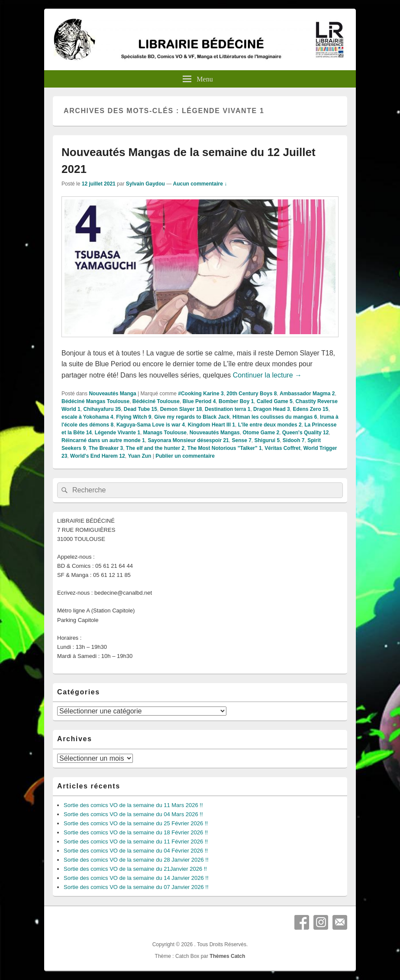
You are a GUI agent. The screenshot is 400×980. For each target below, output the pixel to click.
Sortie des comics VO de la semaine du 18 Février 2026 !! (136, 832)
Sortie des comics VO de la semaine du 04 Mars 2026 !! (133, 814)
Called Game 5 (275, 401)
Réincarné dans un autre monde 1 (103, 440)
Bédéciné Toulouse (156, 401)
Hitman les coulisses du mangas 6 (275, 417)
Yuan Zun (139, 456)
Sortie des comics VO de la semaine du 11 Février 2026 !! (136, 842)
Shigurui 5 (267, 440)
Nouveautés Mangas (215, 433)
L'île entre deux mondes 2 (270, 425)
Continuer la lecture (267, 375)
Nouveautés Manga (112, 394)
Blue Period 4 (199, 401)
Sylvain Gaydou (145, 184)
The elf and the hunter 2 (155, 448)
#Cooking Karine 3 (201, 394)
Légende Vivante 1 (118, 433)
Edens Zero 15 (310, 409)
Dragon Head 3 (272, 409)
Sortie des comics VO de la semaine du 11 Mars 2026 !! (133, 805)
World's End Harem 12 (98, 456)
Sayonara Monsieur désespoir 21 (188, 440)
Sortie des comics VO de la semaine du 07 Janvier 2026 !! (136, 887)
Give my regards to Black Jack (192, 417)
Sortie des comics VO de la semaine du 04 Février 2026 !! (136, 851)
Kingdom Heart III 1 (211, 425)
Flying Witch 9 (134, 417)
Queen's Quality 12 (306, 433)
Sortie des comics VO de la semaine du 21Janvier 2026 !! (135, 869)
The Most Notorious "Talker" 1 (225, 448)
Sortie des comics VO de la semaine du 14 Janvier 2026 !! (136, 878)
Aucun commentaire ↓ (200, 184)
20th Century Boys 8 (252, 394)
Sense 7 (241, 440)
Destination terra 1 (227, 409)
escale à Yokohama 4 (87, 417)
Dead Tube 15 (140, 409)
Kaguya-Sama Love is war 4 (151, 425)
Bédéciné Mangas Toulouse (95, 401)
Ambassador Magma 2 (307, 394)
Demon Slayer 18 (181, 409)
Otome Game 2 (261, 433)
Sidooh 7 (294, 440)
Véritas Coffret (282, 448)
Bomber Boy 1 (236, 401)
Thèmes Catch (227, 956)
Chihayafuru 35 (102, 409)
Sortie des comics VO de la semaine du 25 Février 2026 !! (136, 823)
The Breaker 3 (106, 448)
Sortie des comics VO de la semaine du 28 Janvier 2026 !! (136, 860)
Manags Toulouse (165, 433)
